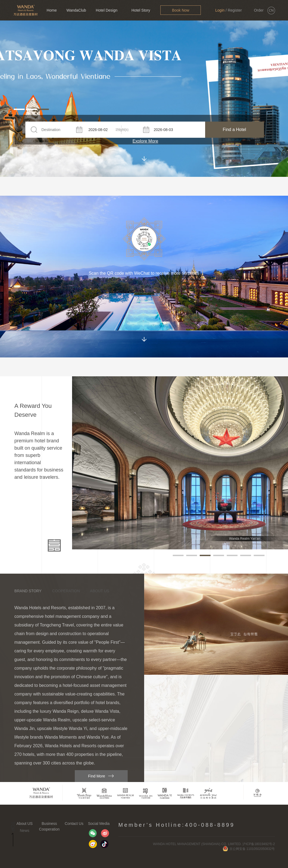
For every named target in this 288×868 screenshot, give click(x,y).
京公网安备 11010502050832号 (249, 849)
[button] (19, 109)
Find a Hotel (234, 130)
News (24, 831)
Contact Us (74, 824)
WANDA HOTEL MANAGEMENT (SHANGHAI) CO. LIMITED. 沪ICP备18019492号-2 (214, 844)
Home (52, 10)
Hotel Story (141, 10)
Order (259, 10)
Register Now (235, 14)
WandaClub (76, 10)
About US (25, 824)
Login (220, 10)
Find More (96, 776)
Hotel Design (107, 10)
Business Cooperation (49, 826)
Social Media (99, 824)
